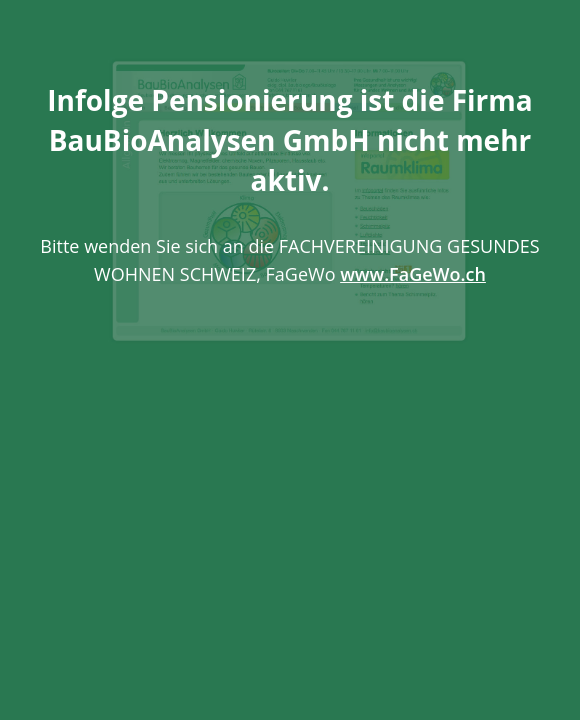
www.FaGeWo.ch (413, 274)
